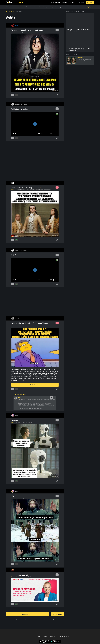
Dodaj (21, 2)
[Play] (13, 134)
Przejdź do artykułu (35, 385)
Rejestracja (90, 2)
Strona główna (10, 11)
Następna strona (27, 614)
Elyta (13, 496)
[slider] (26, 134)
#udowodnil (29, 498)
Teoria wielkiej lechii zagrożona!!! (26, 188)
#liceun (27, 325)
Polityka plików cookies (63, 636)
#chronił (34, 32)
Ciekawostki (28, 7)
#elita (26, 32)
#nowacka (32, 577)
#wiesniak (27, 111)
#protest (18, 422)
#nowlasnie (29, 422)
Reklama (45, 636)
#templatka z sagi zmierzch (45, 190)
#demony (18, 257)
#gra (21, 111)
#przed (23, 32)
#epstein (31, 257)
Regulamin (52, 636)
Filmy (66, 2)
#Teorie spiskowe (29, 190)
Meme (13, 422)
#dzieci (20, 32)
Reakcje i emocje (43, 7)
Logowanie (82, 2)
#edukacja (25, 577)
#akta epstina (36, 190)
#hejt (20, 325)
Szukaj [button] (91, 7)
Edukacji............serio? (21, 575)
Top (73, 2)
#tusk (17, 577)
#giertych (25, 422)
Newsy (51, 7)
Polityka (35, 7)
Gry (12, 111)
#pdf (22, 257)
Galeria (21, 7)
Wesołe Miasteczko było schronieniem (27, 30)
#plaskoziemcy (22, 190)
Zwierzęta (8, 7)
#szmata (28, 257)
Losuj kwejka (58, 614)
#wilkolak (17, 111)
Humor (15, 7)
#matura (21, 577)
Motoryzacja (58, 7)
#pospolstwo (32, 111)
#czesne (23, 325)
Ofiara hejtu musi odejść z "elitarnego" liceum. (30, 323)
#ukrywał (30, 32)
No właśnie (16, 420)
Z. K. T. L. (15, 255)
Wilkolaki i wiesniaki (20, 109)
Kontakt (38, 636)
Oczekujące (56, 2)
